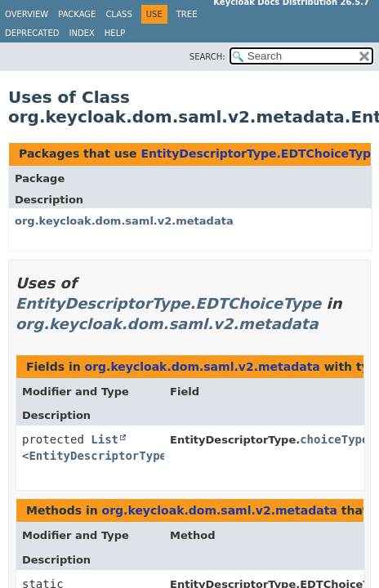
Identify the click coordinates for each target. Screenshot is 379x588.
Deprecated (32, 33)
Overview (27, 14)
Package (77, 14)
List (105, 439)
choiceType (334, 439)
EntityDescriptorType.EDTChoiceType (259, 154)
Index (82, 33)
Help (115, 33)
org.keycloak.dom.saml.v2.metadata (124, 221)
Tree (187, 14)
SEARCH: (207, 57)
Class (118, 14)
